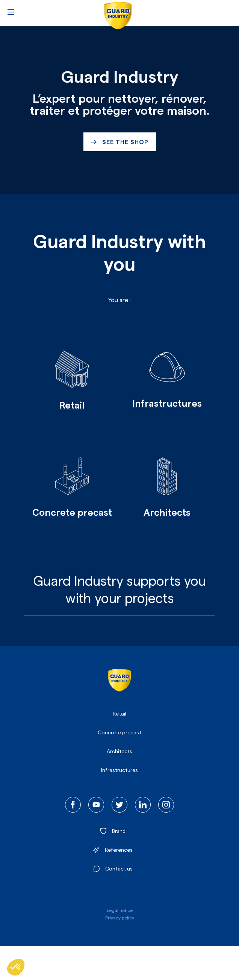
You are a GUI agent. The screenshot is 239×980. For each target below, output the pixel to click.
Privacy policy (120, 918)
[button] (16, 967)
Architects (120, 752)
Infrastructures (120, 770)
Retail (120, 714)
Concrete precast (120, 733)
